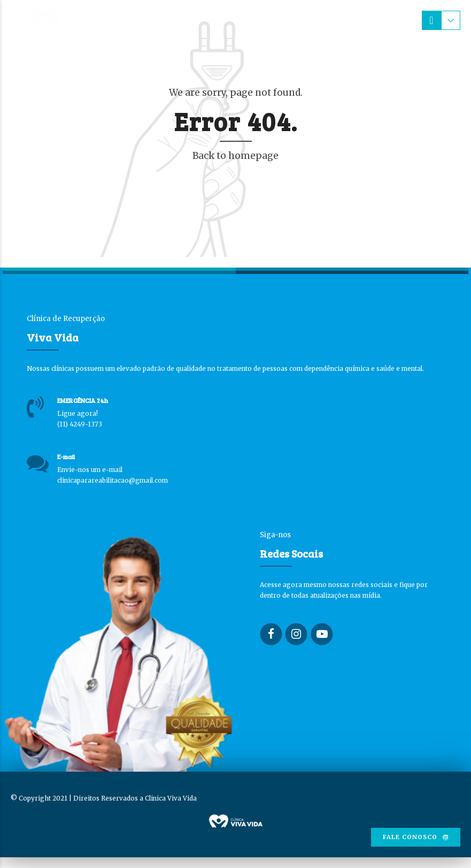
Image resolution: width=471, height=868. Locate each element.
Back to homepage (235, 156)
